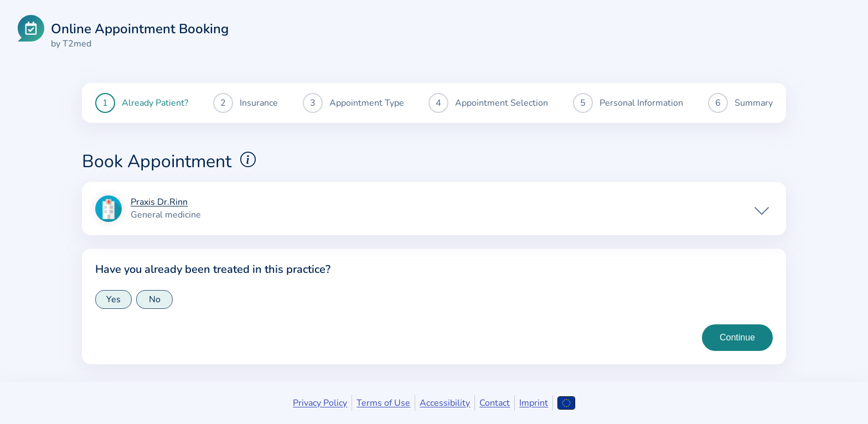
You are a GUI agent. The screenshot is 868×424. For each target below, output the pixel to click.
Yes (113, 299)
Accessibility (445, 403)
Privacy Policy (320, 403)
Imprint (534, 403)
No (155, 299)
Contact (495, 403)
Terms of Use (383, 403)
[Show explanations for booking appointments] (248, 159)
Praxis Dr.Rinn (159, 203)
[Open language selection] (566, 403)
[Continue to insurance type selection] (737, 338)
